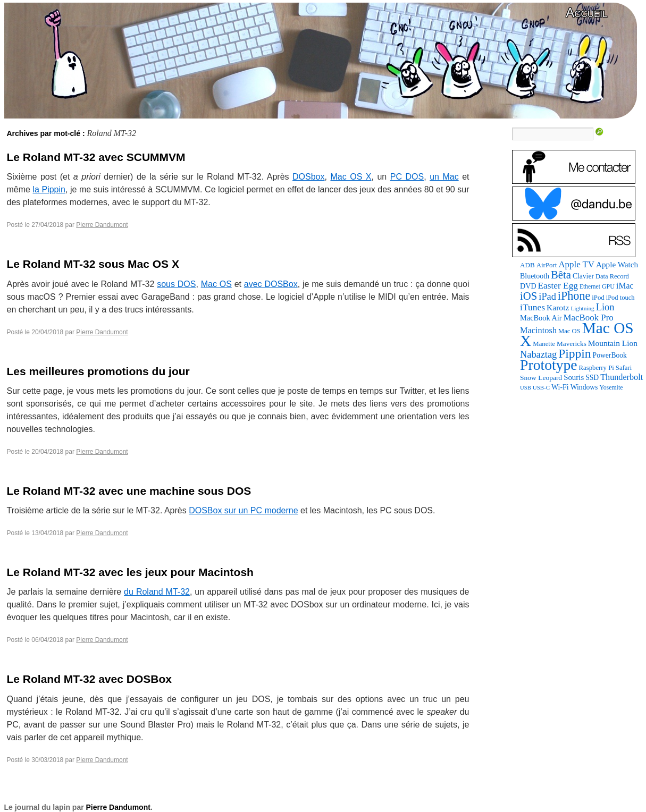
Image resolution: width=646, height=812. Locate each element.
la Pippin (49, 189)
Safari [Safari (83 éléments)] (624, 368)
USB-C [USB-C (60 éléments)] (541, 387)
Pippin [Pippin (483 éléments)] (574, 353)
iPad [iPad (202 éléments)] (547, 297)
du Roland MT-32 (157, 592)
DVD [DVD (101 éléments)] (528, 286)
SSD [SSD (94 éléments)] (592, 378)
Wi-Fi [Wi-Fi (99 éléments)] (560, 387)
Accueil (586, 12)
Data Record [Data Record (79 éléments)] (612, 276)
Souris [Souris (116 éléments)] (574, 377)
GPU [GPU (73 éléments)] (608, 286)
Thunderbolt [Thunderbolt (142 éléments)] (622, 377)
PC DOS (407, 177)
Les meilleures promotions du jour (98, 371)
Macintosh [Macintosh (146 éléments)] (538, 330)
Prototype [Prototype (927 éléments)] (548, 365)
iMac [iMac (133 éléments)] (625, 286)
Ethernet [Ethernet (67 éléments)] (590, 286)
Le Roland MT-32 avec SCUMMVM (96, 157)
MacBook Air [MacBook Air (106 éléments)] (541, 318)
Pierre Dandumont (102, 225)
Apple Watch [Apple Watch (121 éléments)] (617, 264)
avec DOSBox (271, 284)
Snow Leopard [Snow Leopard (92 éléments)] (541, 378)
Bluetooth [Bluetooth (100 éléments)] (535, 276)
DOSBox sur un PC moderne (243, 510)
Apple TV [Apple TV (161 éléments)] (576, 264)
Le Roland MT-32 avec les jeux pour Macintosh (130, 572)
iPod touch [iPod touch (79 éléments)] (620, 298)
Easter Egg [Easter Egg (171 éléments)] (558, 286)
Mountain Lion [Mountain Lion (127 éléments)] (613, 343)
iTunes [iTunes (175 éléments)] (532, 307)
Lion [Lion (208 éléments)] (605, 307)
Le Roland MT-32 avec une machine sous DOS (129, 491)
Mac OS (216, 284)
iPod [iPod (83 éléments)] (598, 298)
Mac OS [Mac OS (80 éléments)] (569, 331)
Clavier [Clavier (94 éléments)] (583, 276)
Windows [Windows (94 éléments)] (584, 387)
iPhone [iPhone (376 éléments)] (574, 296)
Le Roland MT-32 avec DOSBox (89, 679)
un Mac (444, 177)
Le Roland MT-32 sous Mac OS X (93, 264)
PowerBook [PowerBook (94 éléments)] (610, 355)
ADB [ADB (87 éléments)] (527, 265)
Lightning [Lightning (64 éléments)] (582, 308)
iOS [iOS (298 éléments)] (528, 296)
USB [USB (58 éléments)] (526, 388)
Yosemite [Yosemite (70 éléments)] (611, 387)
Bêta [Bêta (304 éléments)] (561, 275)
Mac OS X (351, 177)
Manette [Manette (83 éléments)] (544, 344)
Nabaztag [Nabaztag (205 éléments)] (538, 354)
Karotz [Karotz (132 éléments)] (558, 307)
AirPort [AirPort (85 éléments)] (547, 265)
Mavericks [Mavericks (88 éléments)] (572, 344)
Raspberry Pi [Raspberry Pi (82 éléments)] (597, 368)
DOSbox (308, 177)
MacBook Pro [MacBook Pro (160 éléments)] (589, 318)
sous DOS (176, 284)
